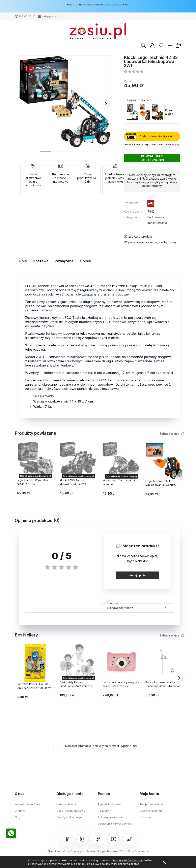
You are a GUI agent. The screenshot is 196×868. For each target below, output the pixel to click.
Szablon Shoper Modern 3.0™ (105, 851)
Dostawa (41, 261)
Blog (17, 817)
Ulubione (145, 817)
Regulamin (105, 811)
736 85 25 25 (27, 16)
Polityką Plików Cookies (128, 860)
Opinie (85, 261)
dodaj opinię (137, 575)
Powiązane (64, 261)
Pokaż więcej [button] (170, 112)
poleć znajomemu (140, 242)
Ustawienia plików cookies (115, 824)
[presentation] (106, 104)
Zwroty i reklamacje (69, 817)
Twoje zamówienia (152, 804)
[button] (46, 151)
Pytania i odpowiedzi (111, 804)
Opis (23, 261)
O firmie (20, 811)
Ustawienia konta (151, 811)
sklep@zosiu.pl (52, 16)
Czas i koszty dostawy (71, 811)
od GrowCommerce (136, 851)
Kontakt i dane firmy (27, 804)
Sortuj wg (113, 603)
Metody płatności (67, 804)
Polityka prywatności (111, 817)
